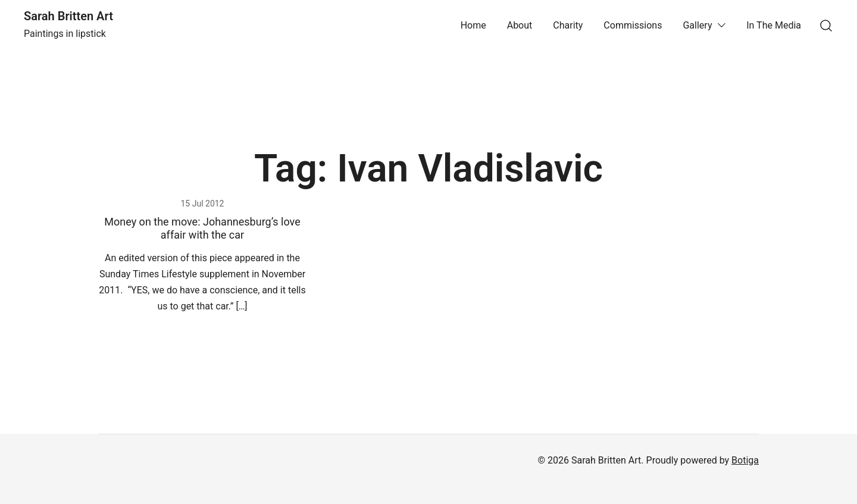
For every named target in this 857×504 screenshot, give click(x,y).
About (520, 25)
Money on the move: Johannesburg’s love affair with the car (202, 228)
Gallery (697, 25)
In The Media (774, 25)
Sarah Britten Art (68, 16)
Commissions (633, 25)
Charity (568, 25)
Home (473, 25)
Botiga (745, 460)
